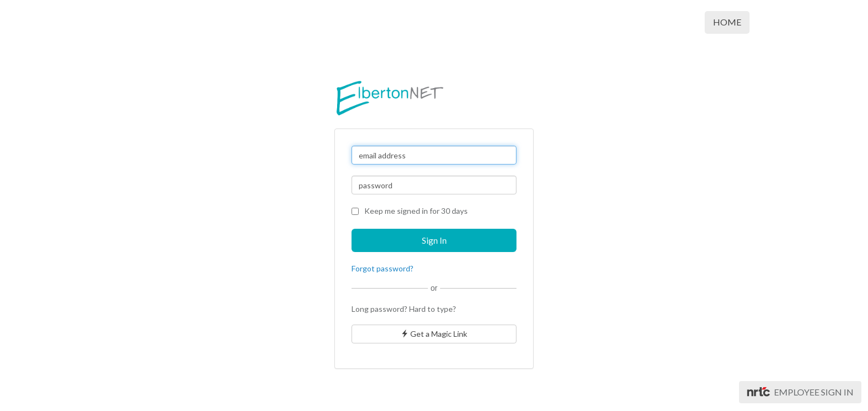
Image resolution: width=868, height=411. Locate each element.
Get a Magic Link (434, 334)
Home (727, 22)
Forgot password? (383, 268)
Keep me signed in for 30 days (410, 211)
